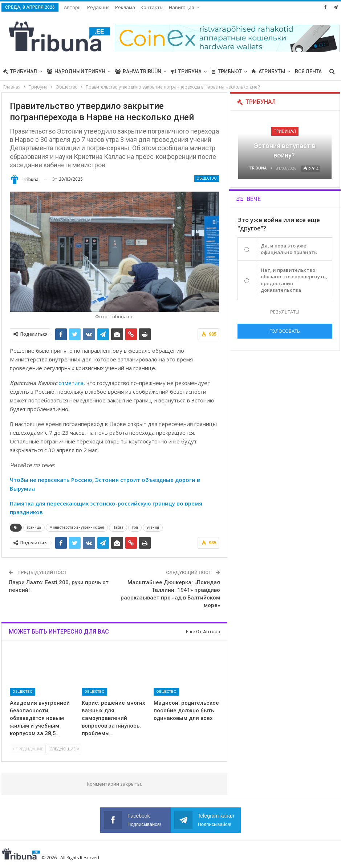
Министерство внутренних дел (77, 527)
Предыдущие (28, 749)
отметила (71, 383)
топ (135, 527)
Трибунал (20, 71)
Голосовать (285, 331)
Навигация (181, 7)
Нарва (118, 527)
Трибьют (227, 71)
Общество (207, 178)
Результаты (285, 312)
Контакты (152, 7)
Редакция (98, 7)
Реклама (125, 7)
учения (153, 527)
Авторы (73, 7)
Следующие (64, 749)
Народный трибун (76, 71)
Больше (263, 71)
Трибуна (186, 71)
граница (34, 527)
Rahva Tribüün (138, 71)
